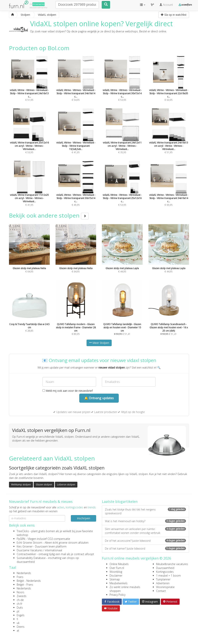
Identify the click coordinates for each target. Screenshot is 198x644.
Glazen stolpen (44, 485)
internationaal (54, 550)
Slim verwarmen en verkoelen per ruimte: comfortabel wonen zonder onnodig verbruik (145, 531)
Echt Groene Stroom (29, 543)
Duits (20, 608)
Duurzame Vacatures (30, 550)
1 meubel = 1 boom (168, 576)
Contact (161, 591)
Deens (21, 627)
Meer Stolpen (99, 343)
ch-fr (19, 604)
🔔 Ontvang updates (99, 398)
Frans (20, 577)
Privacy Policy (117, 595)
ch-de (20, 600)
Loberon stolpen (66, 485)
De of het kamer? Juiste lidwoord (145, 549)
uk (18, 623)
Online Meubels (119, 564)
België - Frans (25, 585)
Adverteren (163, 583)
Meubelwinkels (119, 583)
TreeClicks (23, 531)
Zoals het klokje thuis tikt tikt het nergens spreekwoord (145, 511)
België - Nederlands (29, 581)
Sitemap (115, 579)
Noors (20, 592)
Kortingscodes (165, 572)
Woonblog (116, 572)
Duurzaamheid (165, 568)
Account (166, 5)
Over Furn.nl (117, 568)
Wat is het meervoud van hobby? (145, 521)
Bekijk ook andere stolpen (49, 215)
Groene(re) (38, 4)
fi (17, 619)
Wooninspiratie (165, 587)
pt (18, 611)
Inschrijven (84, 518)
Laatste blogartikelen (120, 501)
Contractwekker (26, 554)
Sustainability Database (31, 558)
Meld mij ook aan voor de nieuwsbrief (68, 391)
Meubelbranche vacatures (172, 564)
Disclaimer (116, 576)
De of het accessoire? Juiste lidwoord (145, 541)
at (18, 630)
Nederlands (24, 573)
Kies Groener (25, 546)
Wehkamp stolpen (21, 485)
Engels (21, 615)
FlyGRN (21, 539)
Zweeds (22, 596)
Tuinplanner (163, 579)
